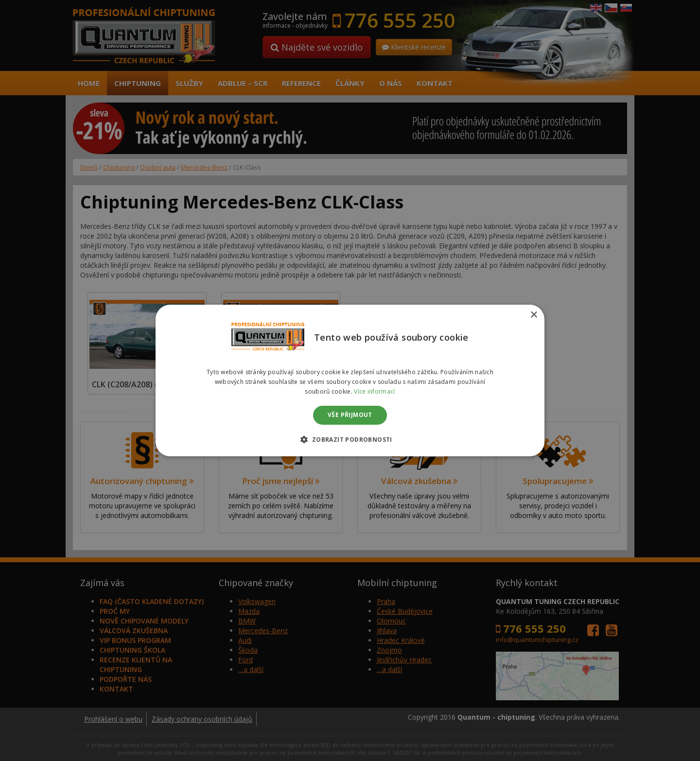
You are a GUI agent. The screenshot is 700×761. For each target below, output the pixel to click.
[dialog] (350, 380)
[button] (350, 439)
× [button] (534, 315)
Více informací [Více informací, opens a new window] (374, 391)
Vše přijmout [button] (350, 415)
